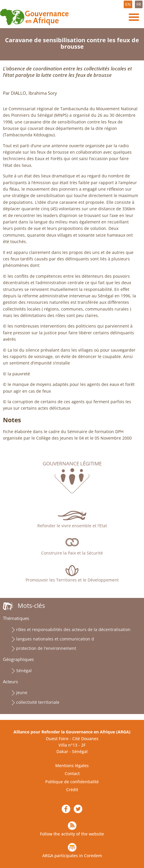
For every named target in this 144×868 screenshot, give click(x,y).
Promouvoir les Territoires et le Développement (72, 580)
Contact (72, 773)
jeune (22, 692)
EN (128, 4)
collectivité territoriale (38, 702)
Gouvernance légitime (72, 464)
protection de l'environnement (46, 648)
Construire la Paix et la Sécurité (72, 553)
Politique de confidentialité (72, 782)
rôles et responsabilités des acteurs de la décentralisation (73, 629)
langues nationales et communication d (55, 639)
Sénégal (24, 671)
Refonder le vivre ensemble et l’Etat (72, 526)
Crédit (72, 790)
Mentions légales (72, 766)
